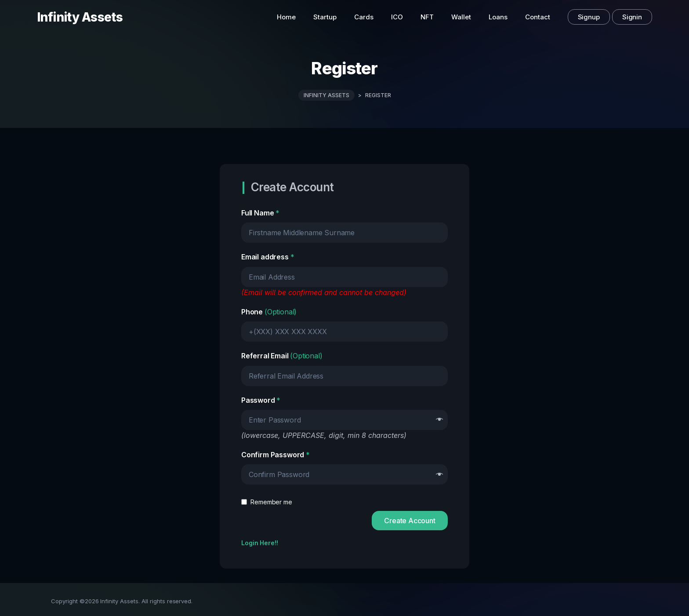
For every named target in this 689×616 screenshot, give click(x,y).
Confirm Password (276, 455)
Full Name (260, 213)
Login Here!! (260, 543)
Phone (269, 312)
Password (261, 400)
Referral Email (282, 356)
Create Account (410, 521)
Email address (268, 257)
